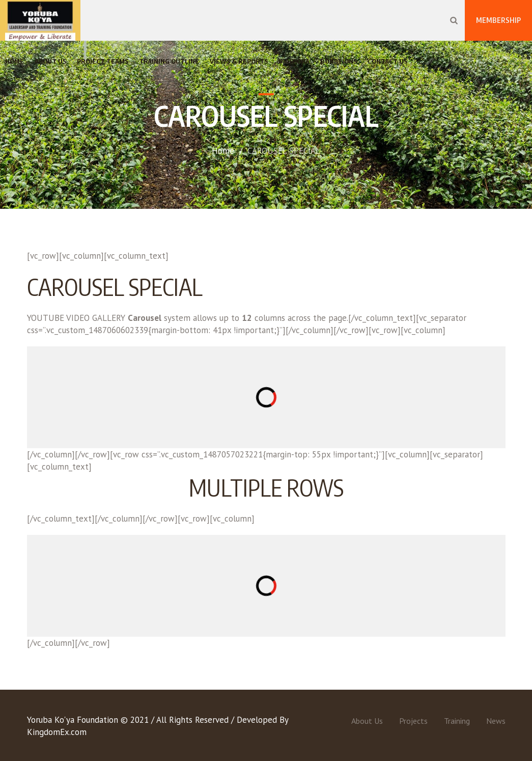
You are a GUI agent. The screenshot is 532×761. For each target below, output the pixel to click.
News (496, 721)
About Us (367, 721)
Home (223, 151)
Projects (413, 721)
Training (457, 721)
